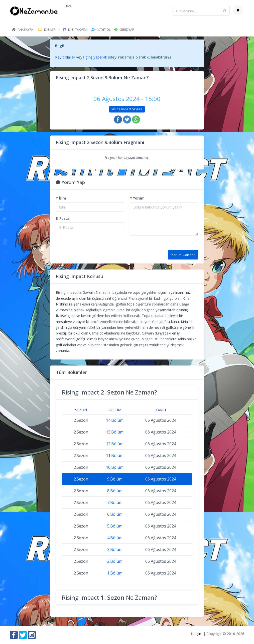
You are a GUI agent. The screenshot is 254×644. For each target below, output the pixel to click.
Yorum (137, 198)
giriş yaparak (96, 57)
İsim (61, 198)
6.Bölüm (115, 514)
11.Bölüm (115, 455)
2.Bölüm (115, 561)
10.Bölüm (115, 467)
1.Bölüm (115, 573)
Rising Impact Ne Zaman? (109, 392)
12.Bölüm (115, 444)
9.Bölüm (115, 479)
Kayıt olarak (65, 57)
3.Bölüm (115, 549)
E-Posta (63, 218)
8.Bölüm (115, 491)
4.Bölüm (115, 538)
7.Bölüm (115, 502)
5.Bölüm (115, 526)
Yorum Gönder (183, 255)
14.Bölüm (115, 420)
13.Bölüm (115, 432)
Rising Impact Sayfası (127, 109)
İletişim (197, 634)
